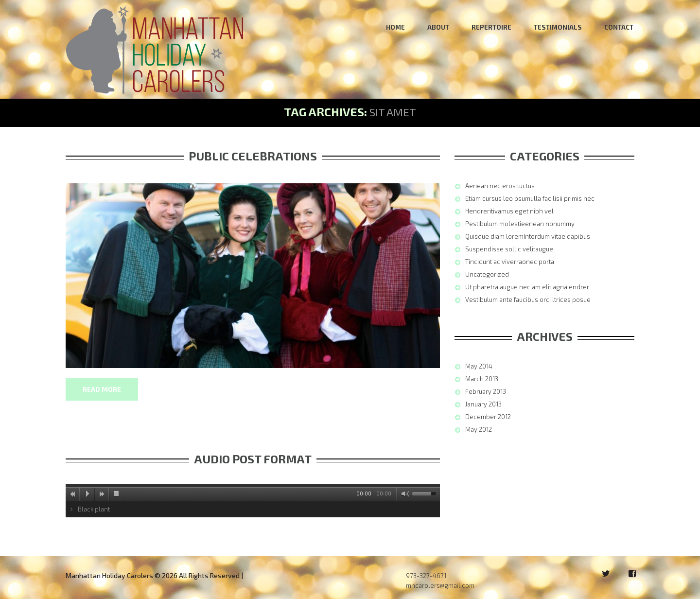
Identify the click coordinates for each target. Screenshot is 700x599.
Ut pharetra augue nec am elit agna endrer (527, 287)
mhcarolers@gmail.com (440, 585)
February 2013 (486, 391)
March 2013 (482, 379)
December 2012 (488, 417)
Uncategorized (487, 274)
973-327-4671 (426, 576)
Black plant (94, 509)
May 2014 (479, 366)
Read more (102, 389)
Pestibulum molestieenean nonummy (520, 224)
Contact (619, 27)
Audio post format (253, 459)
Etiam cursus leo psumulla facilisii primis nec (530, 198)
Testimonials (558, 27)
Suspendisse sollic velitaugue (509, 249)
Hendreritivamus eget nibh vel (509, 211)
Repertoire (491, 27)
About (438, 27)
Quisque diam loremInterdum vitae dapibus (528, 236)
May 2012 (479, 429)
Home (395, 27)
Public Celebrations (253, 156)
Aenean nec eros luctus (500, 186)
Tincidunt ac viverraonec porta (510, 262)
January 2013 (483, 404)
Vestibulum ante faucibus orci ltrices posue (528, 299)
